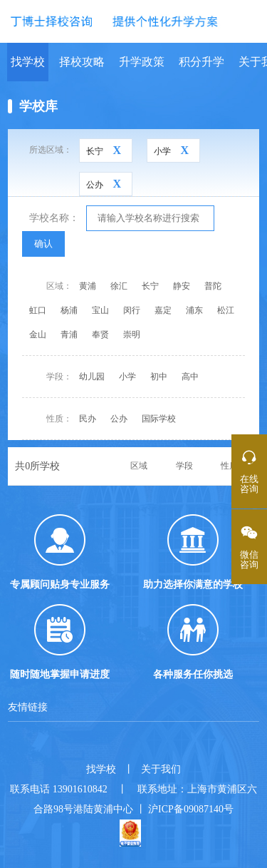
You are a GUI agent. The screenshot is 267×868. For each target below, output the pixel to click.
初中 (159, 377)
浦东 (194, 310)
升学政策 (142, 62)
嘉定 (163, 310)
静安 (182, 286)
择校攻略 (82, 62)
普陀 (213, 286)
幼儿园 (92, 377)
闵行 (132, 310)
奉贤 (100, 335)
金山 (38, 335)
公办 (119, 419)
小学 (127, 377)
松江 (226, 310)
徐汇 (119, 286)
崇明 (132, 335)
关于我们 (161, 769)
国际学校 (159, 419)
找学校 (28, 62)
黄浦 (88, 286)
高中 (190, 377)
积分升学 (201, 62)
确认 (43, 244)
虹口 (38, 310)
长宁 (150, 286)
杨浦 (69, 310)
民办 (88, 419)
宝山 (100, 310)
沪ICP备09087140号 (191, 809)
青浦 (69, 335)
